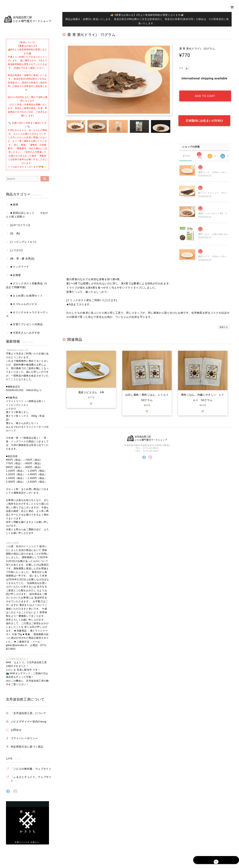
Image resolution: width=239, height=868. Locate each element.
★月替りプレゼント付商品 (26, 324)
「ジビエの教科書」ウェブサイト (31, 769)
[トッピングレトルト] (23, 242)
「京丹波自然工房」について (28, 713)
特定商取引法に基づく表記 (27, 747)
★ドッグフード (20, 267)
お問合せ (16, 730)
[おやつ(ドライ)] (20, 225)
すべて (187, 148)
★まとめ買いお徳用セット (26, 296)
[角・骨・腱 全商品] (22, 259)
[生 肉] (15, 233)
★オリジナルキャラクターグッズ (27, 314)
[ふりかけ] (16, 250)
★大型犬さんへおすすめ (25, 333)
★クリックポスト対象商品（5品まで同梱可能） (26, 285)
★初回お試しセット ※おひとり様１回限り (27, 215)
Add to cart (205, 92)
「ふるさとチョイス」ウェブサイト (31, 779)
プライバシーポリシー (24, 738)
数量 (181, 68)
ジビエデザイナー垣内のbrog (29, 722)
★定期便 (15, 275)
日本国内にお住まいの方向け (204, 113)
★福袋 (14, 204)
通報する (224, 319)
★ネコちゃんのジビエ (24, 304)
